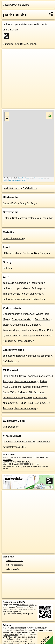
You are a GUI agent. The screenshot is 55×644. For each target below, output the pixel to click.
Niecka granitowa (31, 336)
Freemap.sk (38, 178)
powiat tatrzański (12, 188)
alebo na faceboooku (15, 565)
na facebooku (23, 605)
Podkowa (28, 314)
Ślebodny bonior (11, 314)
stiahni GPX (8, 464)
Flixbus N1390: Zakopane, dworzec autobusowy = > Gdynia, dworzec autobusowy (25, 398)
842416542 (8, 460)
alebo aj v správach (14, 569)
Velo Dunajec (10, 427)
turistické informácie (13, 238)
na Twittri (30, 607)
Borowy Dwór (10, 203)
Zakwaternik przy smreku (16, 330)
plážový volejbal (11, 253)
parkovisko (24, 5)
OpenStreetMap (23, 178)
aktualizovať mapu (19, 457)
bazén (6, 325)
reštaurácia (34, 218)
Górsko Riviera (42, 319)
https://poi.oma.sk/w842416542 (15, 180)
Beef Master (18, 218)
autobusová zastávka (14, 356)
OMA (13, 5)
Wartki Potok (12, 336)
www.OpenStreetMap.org (37, 628)
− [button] (7, 119)
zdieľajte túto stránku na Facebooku (20, 606)
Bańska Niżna (30, 188)
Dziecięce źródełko (21, 319)
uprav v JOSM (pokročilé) (38, 457)
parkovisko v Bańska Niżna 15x (19, 442)
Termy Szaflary (28, 203)
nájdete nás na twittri (14, 561)
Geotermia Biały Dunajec (36, 253)
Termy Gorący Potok (43, 330)
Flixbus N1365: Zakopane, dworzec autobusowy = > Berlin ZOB (26, 387)
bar (44, 218)
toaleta (6, 268)
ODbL (35, 630)
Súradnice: (9, 44)
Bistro (6, 218)
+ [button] (7, 114)
